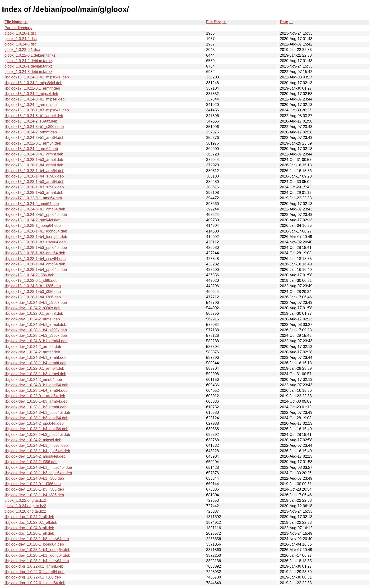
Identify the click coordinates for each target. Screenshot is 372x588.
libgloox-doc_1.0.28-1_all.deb (29, 533)
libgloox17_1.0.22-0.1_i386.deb (31, 280)
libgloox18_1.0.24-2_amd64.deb (32, 204)
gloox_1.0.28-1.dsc (21, 33)
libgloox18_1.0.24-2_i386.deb (29, 275)
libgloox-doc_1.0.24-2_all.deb (29, 517)
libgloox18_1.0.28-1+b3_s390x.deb (34, 187)
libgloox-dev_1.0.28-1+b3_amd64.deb (36, 418)
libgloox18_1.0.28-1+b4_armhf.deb (34, 165)
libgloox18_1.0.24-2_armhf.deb (31, 132)
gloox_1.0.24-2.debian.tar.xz (28, 61)
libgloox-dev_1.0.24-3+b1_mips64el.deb (38, 467)
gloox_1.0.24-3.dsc (21, 44)
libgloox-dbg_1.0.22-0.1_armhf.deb (34, 566)
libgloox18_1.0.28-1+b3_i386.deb (33, 292)
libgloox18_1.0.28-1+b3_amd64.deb (35, 253)
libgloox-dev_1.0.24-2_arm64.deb (33, 347)
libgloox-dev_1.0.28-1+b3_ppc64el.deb (37, 435)
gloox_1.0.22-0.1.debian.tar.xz (30, 55)
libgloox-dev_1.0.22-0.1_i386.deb (33, 484)
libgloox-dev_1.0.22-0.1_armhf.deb (34, 313)
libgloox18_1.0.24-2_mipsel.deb (31, 94)
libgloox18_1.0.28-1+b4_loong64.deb (36, 237)
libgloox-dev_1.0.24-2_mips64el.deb (35, 456)
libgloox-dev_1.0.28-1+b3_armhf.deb (35, 407)
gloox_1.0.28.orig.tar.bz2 (25, 511)
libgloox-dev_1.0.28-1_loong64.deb (34, 544)
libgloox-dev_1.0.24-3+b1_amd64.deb (36, 385)
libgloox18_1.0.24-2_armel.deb (31, 105)
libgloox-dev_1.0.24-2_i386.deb (31, 462)
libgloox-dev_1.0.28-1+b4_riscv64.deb (37, 561)
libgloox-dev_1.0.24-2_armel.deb (32, 319)
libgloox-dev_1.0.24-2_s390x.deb (33, 308)
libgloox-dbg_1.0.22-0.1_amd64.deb (35, 583)
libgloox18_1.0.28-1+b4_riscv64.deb (35, 259)
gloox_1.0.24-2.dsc (21, 39)
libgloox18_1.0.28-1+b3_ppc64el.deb (36, 248)
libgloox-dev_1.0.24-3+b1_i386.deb (34, 478)
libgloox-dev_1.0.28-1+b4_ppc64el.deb (37, 451)
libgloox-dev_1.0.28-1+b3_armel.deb (35, 374)
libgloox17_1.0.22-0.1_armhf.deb (32, 88)
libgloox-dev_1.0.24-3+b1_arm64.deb (36, 341)
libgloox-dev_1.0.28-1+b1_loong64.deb (37, 555)
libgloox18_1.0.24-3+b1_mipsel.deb (35, 99)
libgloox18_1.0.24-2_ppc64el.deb (33, 220)
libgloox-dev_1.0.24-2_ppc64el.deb (34, 423)
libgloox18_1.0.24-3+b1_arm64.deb (34, 138)
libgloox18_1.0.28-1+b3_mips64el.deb (37, 110)
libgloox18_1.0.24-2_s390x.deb (31, 121)
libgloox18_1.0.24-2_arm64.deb (31, 149)
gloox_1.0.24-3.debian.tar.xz (28, 72)
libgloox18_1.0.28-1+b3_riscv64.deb (35, 242)
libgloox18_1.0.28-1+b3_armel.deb (34, 160)
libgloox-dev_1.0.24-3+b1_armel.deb (35, 325)
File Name (14, 22)
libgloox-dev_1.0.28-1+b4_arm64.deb (36, 390)
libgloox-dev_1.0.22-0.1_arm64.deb (34, 368)
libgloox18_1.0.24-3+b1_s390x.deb (34, 127)
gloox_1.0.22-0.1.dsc (22, 50)
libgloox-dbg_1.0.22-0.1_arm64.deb (35, 572)
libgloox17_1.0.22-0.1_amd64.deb (33, 198)
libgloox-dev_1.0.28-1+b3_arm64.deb (36, 401)
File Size (214, 22)
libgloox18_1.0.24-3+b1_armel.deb (34, 116)
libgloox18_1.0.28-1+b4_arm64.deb (34, 171)
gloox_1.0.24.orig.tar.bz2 (25, 506)
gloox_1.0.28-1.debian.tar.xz (28, 66)
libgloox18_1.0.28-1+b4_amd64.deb (35, 264)
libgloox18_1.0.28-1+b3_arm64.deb (34, 182)
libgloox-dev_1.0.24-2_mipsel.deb (33, 440)
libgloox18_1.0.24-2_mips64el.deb (33, 83)
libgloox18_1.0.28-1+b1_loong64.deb (36, 231)
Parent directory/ (18, 28)
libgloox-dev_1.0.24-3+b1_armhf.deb (35, 358)
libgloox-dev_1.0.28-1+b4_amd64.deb (36, 429)
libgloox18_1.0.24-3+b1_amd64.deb (35, 209)
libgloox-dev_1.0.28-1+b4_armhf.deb (35, 363)
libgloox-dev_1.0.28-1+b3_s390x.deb (36, 335)
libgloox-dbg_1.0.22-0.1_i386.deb (33, 577)
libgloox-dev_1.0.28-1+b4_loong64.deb (37, 550)
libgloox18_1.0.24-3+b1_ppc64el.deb (36, 215)
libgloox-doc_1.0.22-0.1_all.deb (31, 522)
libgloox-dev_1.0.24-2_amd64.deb (33, 380)
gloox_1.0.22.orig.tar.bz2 (25, 500)
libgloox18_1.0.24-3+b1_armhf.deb (34, 154)
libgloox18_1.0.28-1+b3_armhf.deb (34, 193)
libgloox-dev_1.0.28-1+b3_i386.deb (34, 489)
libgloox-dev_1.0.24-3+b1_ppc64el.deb (37, 413)
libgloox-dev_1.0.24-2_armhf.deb (32, 352)
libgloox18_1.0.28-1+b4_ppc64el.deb (36, 270)
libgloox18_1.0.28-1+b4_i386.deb (33, 297)
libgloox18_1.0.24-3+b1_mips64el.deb (37, 77)
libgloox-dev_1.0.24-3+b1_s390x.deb (36, 303)
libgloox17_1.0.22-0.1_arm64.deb (33, 143)
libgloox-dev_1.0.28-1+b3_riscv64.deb (37, 539)
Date (284, 22)
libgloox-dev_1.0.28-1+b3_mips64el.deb (38, 473)
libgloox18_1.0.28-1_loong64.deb (33, 226)
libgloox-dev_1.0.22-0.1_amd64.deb (35, 396)
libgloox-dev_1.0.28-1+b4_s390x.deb (36, 330)
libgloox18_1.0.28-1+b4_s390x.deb (34, 176)
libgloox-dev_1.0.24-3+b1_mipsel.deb (36, 445)
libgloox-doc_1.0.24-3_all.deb (29, 528)
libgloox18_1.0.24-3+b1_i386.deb (33, 286)
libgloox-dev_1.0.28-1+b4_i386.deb (34, 495)
